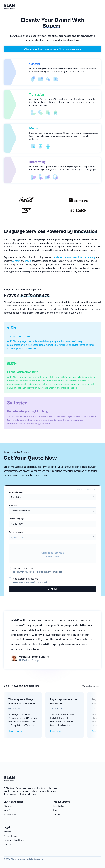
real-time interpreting (84, 257)
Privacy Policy (10, 836)
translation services (62, 257)
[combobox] (53, 497)
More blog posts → (92, 686)
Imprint (7, 832)
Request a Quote (11, 814)
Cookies (7, 844)
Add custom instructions (25, 579)
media (28, 261)
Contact (56, 814)
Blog (55, 810)
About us (8, 806)
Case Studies (58, 806)
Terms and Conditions (14, 840)
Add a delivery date (23, 568)
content (16, 261)
